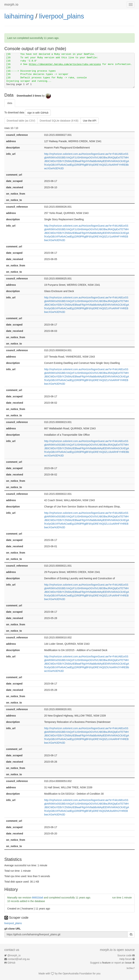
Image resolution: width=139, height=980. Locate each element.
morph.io (11, 5)
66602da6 (37, 898)
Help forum (126, 959)
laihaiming (19, 16)
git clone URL (12, 929)
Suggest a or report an (111, 963)
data (10, 103)
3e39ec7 (130, 968)
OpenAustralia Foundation (77, 973)
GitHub (11, 963)
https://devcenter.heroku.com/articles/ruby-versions (65, 64)
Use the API (90, 121)
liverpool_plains (62, 16)
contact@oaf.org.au (19, 959)
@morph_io (14, 955)
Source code (125, 955)
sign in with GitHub (38, 113)
